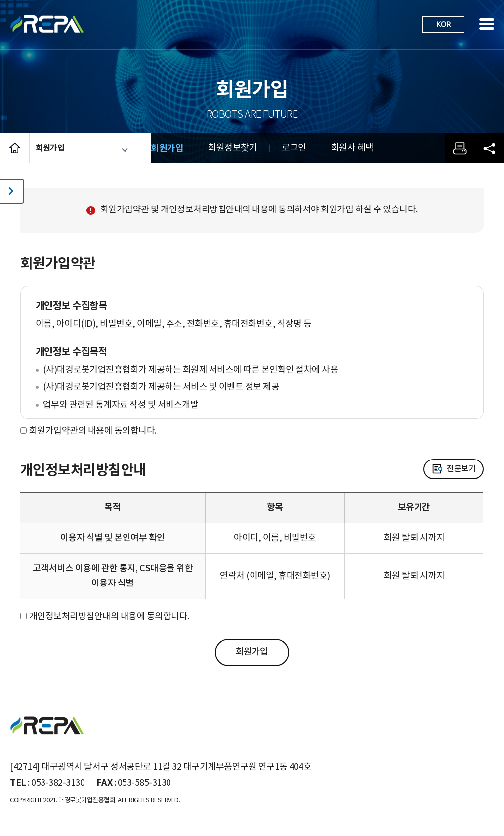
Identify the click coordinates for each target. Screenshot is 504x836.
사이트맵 (487, 24)
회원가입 (167, 148)
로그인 (294, 148)
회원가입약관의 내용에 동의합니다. (93, 431)
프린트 (460, 148)
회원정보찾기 (232, 148)
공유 (489, 148)
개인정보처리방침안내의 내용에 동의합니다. (109, 616)
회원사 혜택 (352, 148)
